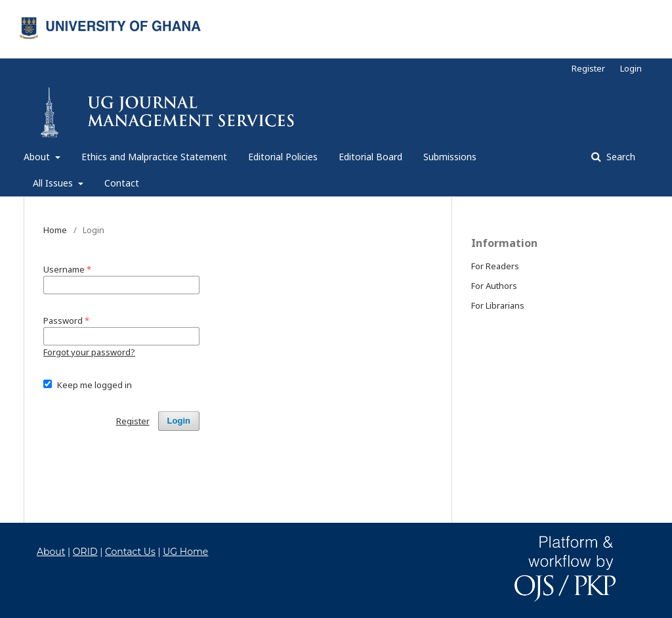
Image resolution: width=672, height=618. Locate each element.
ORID (85, 552)
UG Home (185, 552)
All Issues (54, 183)
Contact (122, 183)
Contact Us (130, 552)
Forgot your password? (89, 352)
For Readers (495, 266)
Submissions (450, 157)
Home (55, 230)
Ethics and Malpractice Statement (154, 157)
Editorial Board (370, 157)
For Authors (494, 286)
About (38, 157)
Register (588, 68)
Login (631, 68)
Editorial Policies (283, 157)
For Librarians (498, 305)
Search (619, 157)
